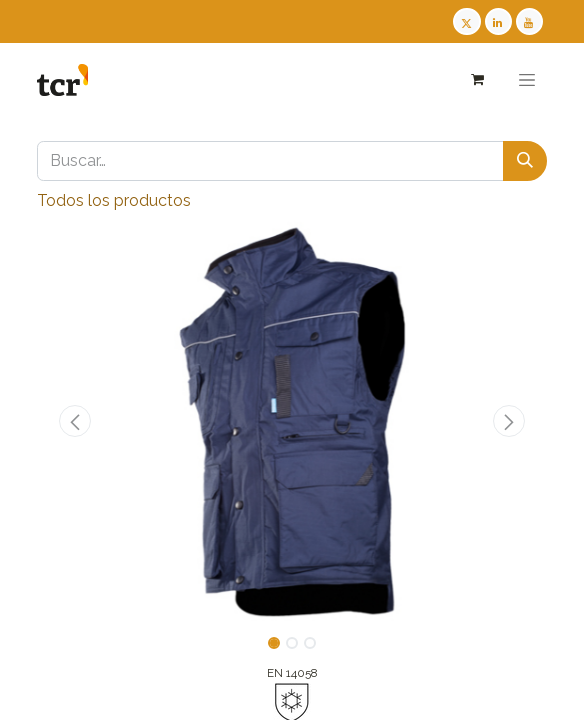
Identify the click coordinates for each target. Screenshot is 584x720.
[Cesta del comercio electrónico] (476, 79)
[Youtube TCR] (529, 21)
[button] (75, 421)
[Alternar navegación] (527, 80)
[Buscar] (525, 161)
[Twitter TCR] (466, 21)
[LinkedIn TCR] (498, 21)
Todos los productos (114, 200)
